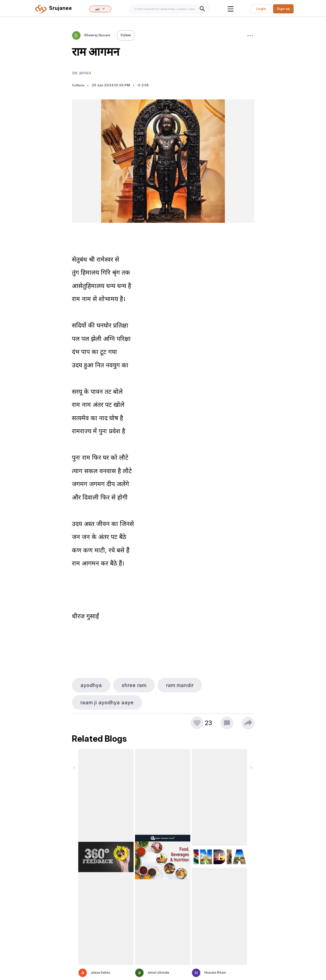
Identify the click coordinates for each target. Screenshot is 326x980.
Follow (126, 35)
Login (261, 9)
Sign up (283, 9)
